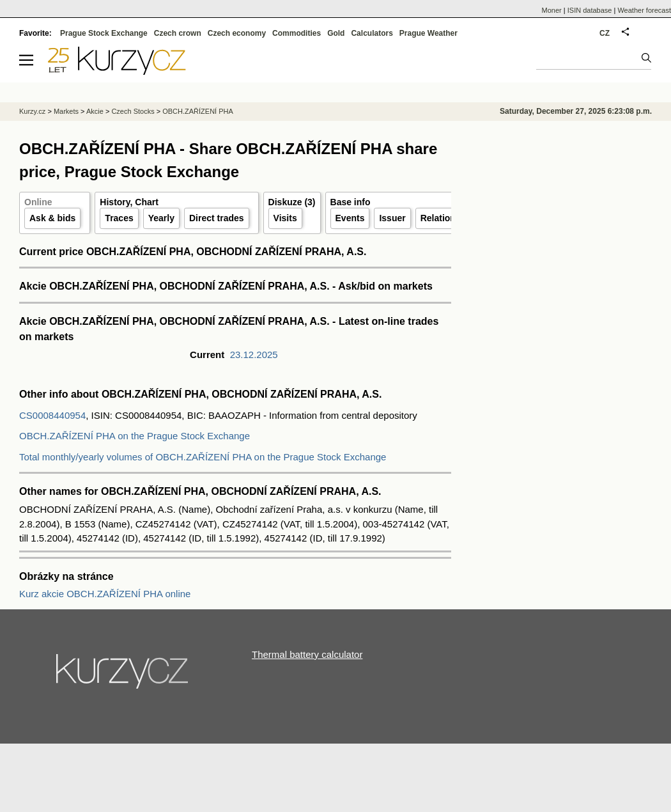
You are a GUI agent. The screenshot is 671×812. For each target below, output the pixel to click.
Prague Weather (428, 33)
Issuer (392, 218)
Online (38, 202)
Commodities (297, 33)
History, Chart (129, 202)
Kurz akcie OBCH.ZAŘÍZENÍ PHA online (105, 594)
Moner (552, 10)
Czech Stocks (133, 111)
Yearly (161, 218)
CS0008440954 (52, 415)
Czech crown (178, 33)
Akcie (95, 111)
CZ (605, 33)
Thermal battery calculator (307, 654)
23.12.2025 (254, 355)
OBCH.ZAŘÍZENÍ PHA (198, 111)
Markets (66, 111)
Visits (285, 218)
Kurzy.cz (32, 111)
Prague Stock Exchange (104, 33)
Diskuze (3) (292, 202)
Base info (351, 202)
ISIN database (590, 10)
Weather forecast (644, 10)
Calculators (372, 33)
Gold (336, 33)
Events (350, 218)
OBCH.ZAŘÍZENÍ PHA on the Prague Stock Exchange (135, 436)
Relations (441, 218)
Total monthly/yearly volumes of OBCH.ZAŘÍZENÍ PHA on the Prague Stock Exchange (203, 457)
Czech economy (237, 33)
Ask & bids (52, 218)
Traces (119, 218)
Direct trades (217, 218)
